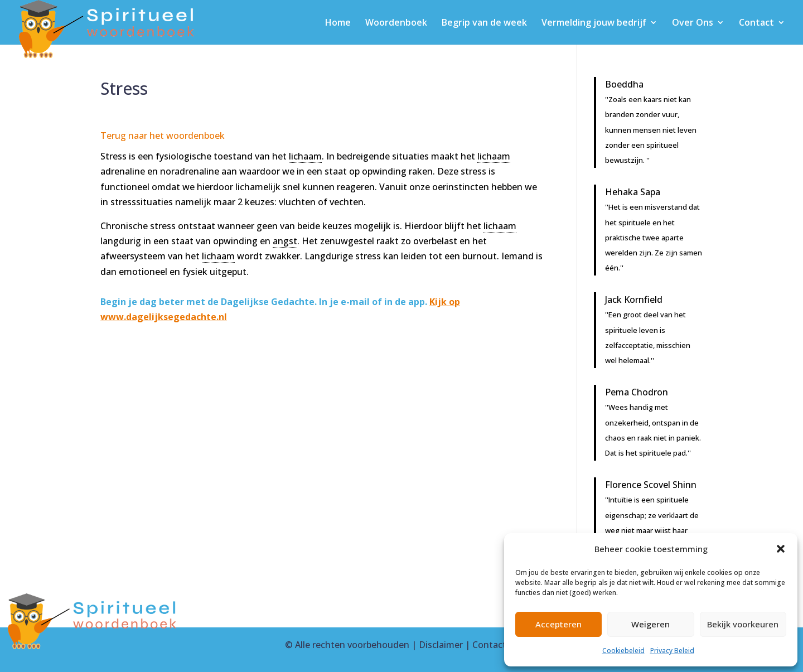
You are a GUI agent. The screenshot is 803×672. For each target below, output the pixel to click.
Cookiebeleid (623, 651)
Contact (756, 23)
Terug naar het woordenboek (163, 136)
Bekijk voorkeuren (743, 624)
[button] (781, 549)
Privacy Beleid (672, 651)
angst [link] (285, 241)
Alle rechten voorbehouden (352, 645)
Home (338, 23)
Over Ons (693, 23)
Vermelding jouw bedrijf (594, 23)
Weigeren (650, 624)
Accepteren (558, 624)
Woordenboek (396, 23)
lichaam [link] (305, 156)
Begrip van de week (484, 23)
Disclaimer (441, 645)
